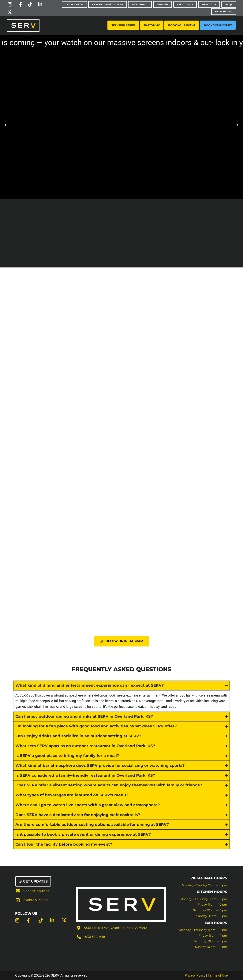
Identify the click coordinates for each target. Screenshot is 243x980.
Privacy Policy (195, 975)
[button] (6, 125)
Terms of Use (218, 975)
